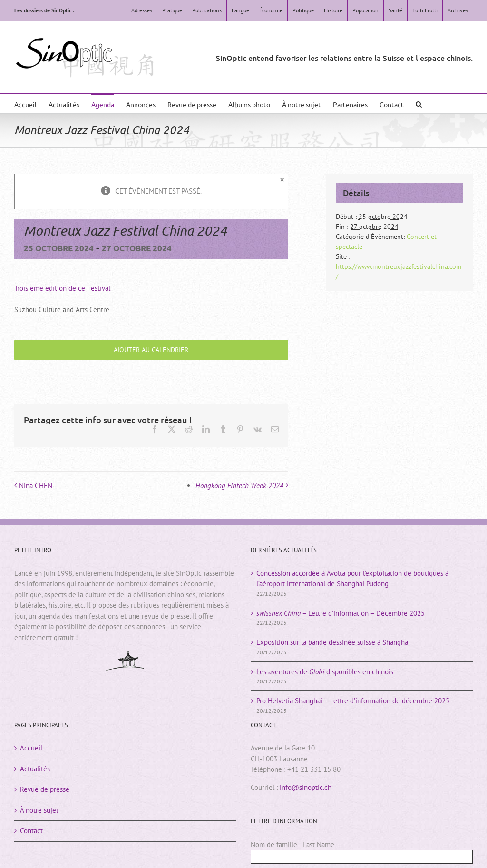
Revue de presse (45, 789)
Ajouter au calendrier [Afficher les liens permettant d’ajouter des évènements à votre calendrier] (151, 350)
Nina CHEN (36, 486)
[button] (419, 103)
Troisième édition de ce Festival (62, 288)
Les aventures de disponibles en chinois (325, 672)
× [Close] (282, 180)
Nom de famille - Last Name (292, 844)
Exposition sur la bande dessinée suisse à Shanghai (333, 642)
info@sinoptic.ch (306, 787)
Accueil (31, 748)
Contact (31, 831)
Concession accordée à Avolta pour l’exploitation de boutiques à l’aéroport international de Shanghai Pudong (352, 579)
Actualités (35, 769)
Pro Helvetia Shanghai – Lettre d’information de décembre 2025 (353, 701)
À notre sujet (39, 810)
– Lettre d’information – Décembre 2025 (341, 613)
